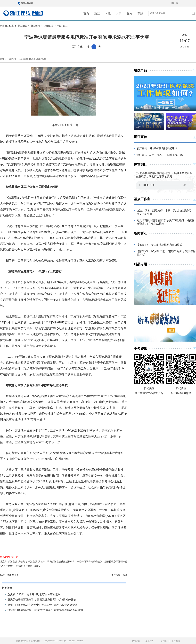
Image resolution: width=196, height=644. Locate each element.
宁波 (59, 26)
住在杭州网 (173, 3)
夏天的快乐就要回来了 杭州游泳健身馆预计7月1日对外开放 (42, 600)
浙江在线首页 (20, 3)
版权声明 (149, 641)
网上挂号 (177, 3)
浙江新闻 (35, 26)
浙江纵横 (48, 26)
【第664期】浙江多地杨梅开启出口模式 (159, 245)
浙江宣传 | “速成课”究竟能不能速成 (157, 148)
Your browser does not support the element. (165, 185)
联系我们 (176, 641)
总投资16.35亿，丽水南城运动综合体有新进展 (34, 594)
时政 (108, 13)
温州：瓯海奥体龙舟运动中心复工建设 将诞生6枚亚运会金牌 (42, 605)
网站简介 (136, 641)
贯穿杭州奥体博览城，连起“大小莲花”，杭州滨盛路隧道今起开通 (45, 610)
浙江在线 (22, 26)
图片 (129, 13)
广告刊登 (163, 641)
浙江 (97, 13)
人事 (119, 13)
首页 (86, 13)
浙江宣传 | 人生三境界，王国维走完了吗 (160, 155)
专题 (140, 13)
